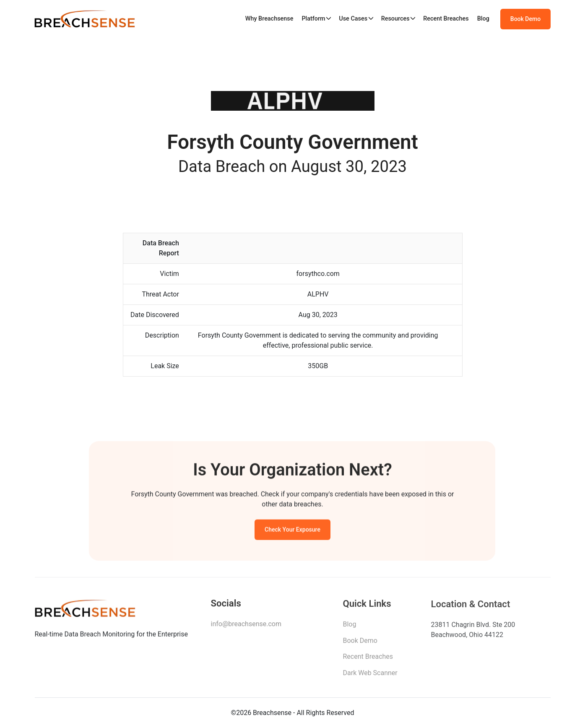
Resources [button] (395, 19)
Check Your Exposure (292, 531)
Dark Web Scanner (370, 675)
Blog (483, 19)
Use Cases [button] (353, 19)
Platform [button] (313, 19)
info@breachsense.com (246, 626)
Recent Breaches (446, 19)
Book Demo (525, 19)
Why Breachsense (269, 19)
